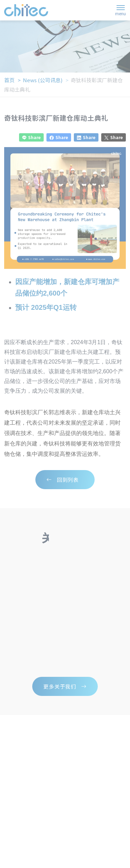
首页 (9, 80)
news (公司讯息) (43, 80)
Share (31, 137)
